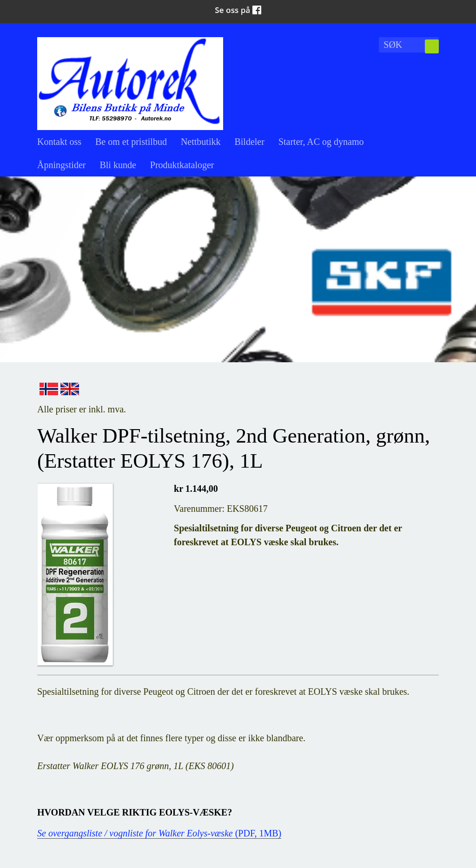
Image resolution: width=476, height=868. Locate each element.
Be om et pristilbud (131, 142)
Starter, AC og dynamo (321, 142)
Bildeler (249, 142)
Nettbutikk (201, 142)
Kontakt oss (59, 142)
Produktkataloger (182, 165)
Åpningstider (61, 165)
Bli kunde (118, 165)
